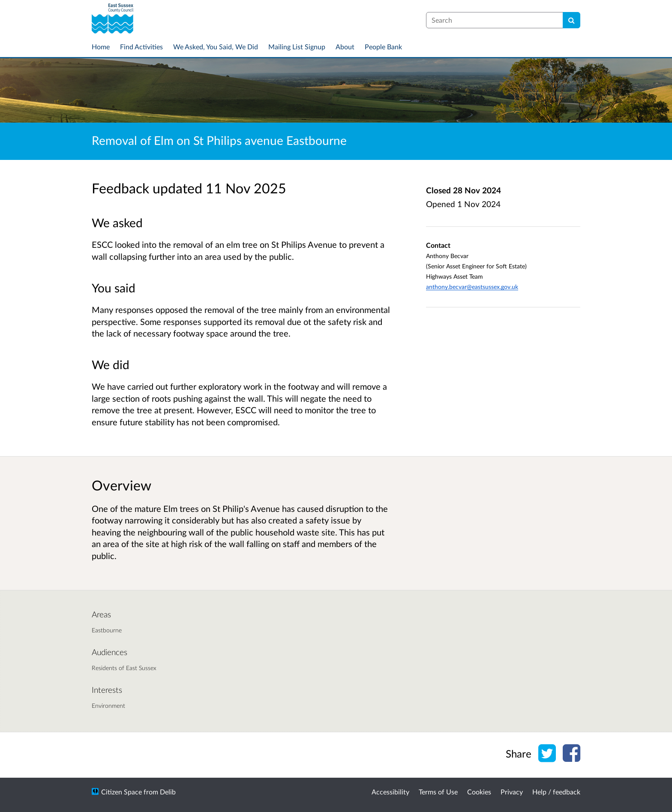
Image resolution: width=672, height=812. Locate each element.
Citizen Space (121, 792)
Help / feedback (556, 792)
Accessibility (390, 792)
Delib (168, 792)
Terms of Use (438, 792)
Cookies (479, 792)
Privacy (512, 792)
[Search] (571, 20)
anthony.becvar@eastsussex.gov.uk (472, 287)
